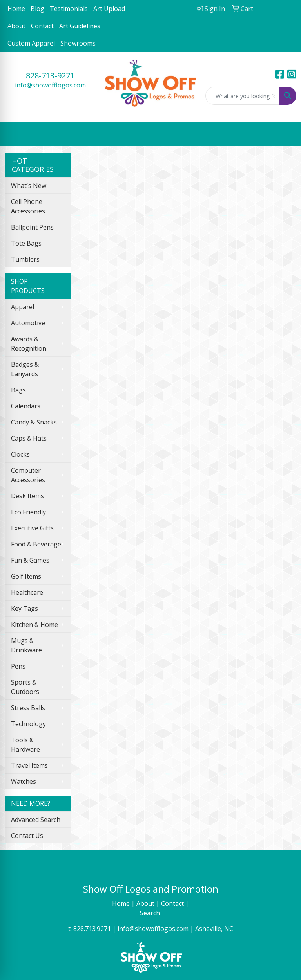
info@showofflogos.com (50, 85)
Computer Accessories (28, 475)
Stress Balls (28, 708)
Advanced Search (36, 820)
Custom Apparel (31, 43)
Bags (18, 390)
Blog (37, 9)
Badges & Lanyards (25, 369)
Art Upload (109, 9)
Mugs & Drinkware (26, 645)
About (16, 26)
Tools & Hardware (25, 745)
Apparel (23, 307)
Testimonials (69, 9)
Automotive (28, 323)
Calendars (26, 406)
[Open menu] (285, 134)
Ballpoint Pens (32, 227)
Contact (42, 26)
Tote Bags (26, 243)
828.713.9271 (92, 929)
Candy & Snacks (34, 422)
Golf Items (26, 576)
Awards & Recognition (29, 344)
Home (16, 9)
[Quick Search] (243, 96)
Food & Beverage (36, 544)
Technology (28, 724)
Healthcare (27, 592)
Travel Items (29, 765)
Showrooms (78, 43)
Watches (24, 781)
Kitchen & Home (34, 625)
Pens (18, 666)
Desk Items (27, 496)
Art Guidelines (80, 26)
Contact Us (27, 836)
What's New (29, 186)
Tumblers (25, 259)
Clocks (20, 454)
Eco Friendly (28, 512)
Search (151, 913)
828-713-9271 (50, 76)
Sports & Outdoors (25, 687)
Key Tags (24, 608)
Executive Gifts (32, 528)
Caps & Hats (29, 438)
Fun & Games (30, 560)
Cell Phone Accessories (28, 206)
